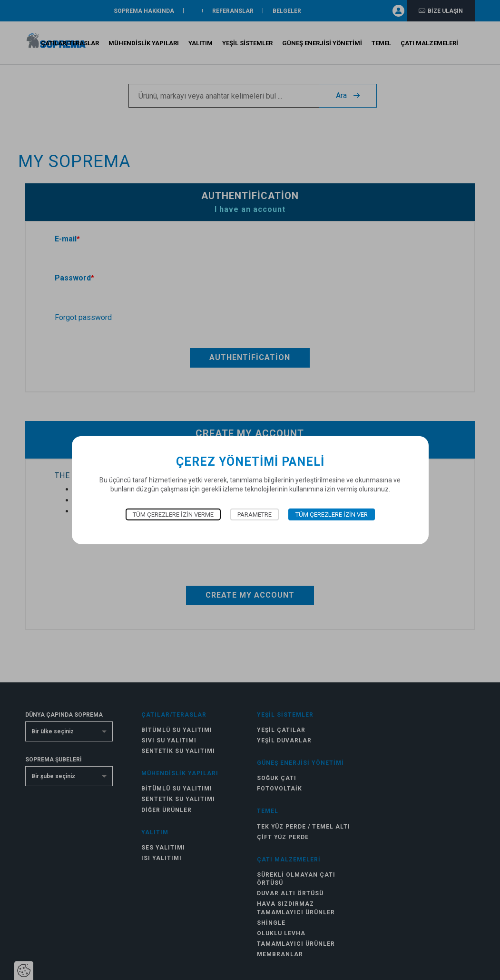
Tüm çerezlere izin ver (332, 514)
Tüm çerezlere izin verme (173, 514)
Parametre (255, 514)
